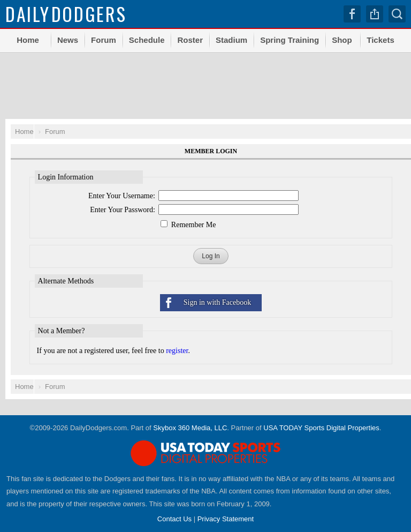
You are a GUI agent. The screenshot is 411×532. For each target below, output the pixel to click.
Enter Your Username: (122, 196)
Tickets (380, 40)
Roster (190, 40)
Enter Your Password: (123, 210)
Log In (211, 256)
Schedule (147, 40)
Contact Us (174, 519)
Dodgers (66, 14)
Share (375, 14)
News (68, 40)
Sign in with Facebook (217, 302)
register (177, 351)
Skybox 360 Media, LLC (190, 428)
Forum (104, 40)
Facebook (352, 14)
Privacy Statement (226, 519)
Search (397, 14)
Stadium (231, 40)
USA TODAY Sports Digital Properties (321, 428)
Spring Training (290, 40)
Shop (342, 40)
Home (28, 40)
